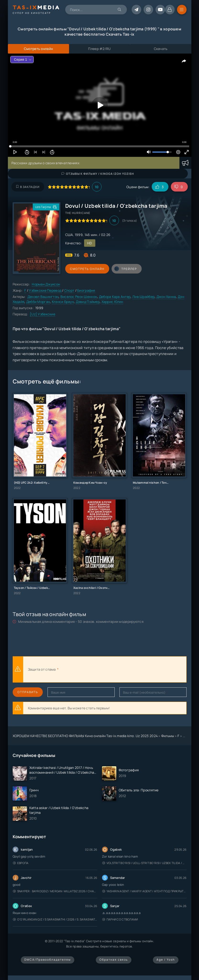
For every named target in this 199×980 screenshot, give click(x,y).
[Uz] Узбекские (43, 314)
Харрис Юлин (112, 302)
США (69, 235)
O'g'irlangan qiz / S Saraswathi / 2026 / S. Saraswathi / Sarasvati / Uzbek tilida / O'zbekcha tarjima (55, 919)
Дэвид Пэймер (88, 302)
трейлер (126, 269)
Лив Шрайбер (143, 297)
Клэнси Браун (63, 302)
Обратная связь (114, 960)
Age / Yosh (166, 960)
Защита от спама (42, 669)
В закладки (28, 187)
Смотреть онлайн (87, 269)
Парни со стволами (120, 919)
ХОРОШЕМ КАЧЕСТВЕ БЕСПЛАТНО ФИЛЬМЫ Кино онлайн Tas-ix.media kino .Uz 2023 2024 (85, 736)
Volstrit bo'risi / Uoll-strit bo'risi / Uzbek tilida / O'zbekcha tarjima (144, 863)
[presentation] (112, 669)
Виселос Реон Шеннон (79, 297)
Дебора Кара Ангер (115, 297)
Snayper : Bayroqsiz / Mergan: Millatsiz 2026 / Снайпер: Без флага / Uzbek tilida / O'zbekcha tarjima (55, 891)
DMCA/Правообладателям (48, 960)
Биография (86, 290)
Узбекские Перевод (45, 290)
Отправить (28, 692)
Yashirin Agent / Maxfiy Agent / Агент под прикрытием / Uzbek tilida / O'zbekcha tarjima (144, 891)
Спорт (69, 290)
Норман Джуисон (46, 284)
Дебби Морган (38, 302)
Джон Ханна (166, 297)
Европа (21, 863)
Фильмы (168, 736)
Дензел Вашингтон (43, 297)
